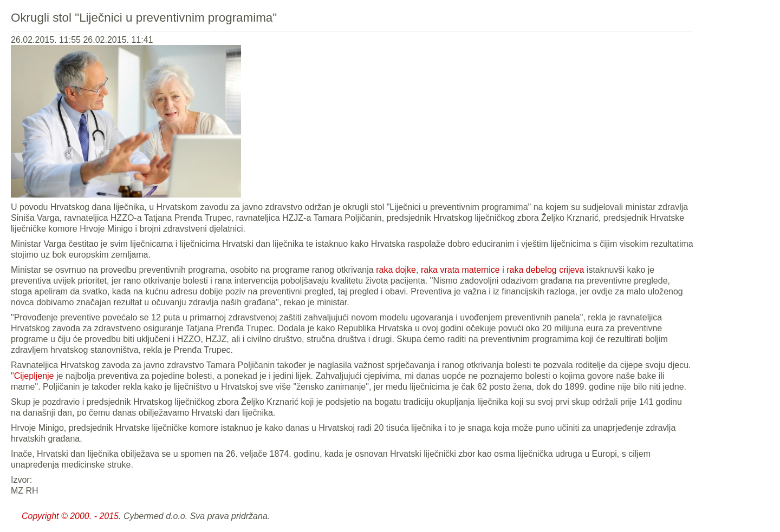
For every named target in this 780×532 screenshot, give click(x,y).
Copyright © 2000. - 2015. (71, 516)
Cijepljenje (34, 376)
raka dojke (396, 270)
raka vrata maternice (460, 270)
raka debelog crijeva (545, 270)
